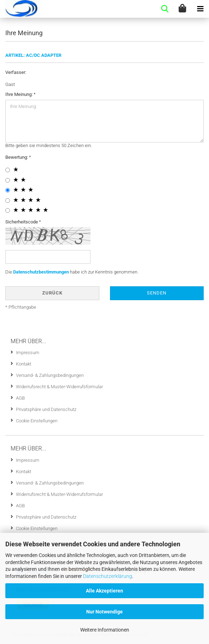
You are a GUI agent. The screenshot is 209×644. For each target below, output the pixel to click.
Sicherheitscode (22, 222)
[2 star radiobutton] (8, 180)
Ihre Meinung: (20, 94)
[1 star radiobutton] (8, 170)
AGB (20, 398)
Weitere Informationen (105, 630)
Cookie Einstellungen (37, 421)
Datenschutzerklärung (108, 576)
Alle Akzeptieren (104, 591)
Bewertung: (17, 157)
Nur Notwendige (104, 612)
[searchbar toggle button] (165, 9)
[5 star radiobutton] (8, 210)
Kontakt (24, 364)
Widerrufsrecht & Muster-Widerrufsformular (59, 387)
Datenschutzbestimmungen (41, 272)
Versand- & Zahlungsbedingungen (50, 375)
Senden (157, 293)
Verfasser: (16, 72)
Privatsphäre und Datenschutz (46, 409)
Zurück (52, 293)
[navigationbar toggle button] (200, 9)
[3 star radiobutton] (8, 190)
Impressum (28, 353)
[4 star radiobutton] (8, 201)
